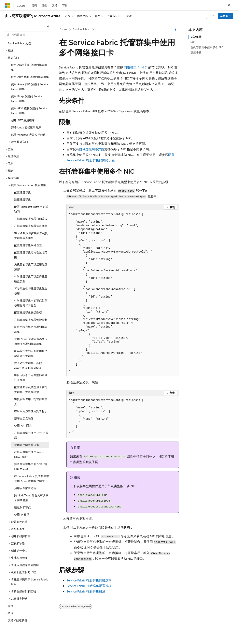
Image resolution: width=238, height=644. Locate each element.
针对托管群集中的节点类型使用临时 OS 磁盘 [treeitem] (31, 303)
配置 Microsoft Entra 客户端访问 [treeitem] (31, 209)
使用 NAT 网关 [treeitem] (23, 425)
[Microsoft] (7, 5)
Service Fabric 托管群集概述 (86, 591)
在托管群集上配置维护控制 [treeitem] (31, 320)
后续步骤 (196, 52)
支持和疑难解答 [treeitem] (18, 620)
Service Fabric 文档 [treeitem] (19, 43)
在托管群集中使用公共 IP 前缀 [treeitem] (31, 435)
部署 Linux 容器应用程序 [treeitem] (26, 127)
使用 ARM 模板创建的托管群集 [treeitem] (30, 77)
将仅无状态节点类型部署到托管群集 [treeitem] (31, 377)
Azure (63, 29)
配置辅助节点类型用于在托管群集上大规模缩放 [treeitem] (31, 389)
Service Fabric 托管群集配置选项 (89, 586)
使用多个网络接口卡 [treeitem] (27, 445)
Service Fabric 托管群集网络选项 (89, 580)
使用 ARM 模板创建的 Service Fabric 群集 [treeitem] (29, 111)
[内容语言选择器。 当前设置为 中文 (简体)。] (16, 637)
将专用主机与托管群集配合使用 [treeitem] (31, 291)
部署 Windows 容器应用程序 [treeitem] (28, 135)
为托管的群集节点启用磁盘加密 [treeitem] (31, 267)
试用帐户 (226, 16)
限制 (193, 42)
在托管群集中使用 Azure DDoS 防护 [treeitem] (29, 454)
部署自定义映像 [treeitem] (24, 418)
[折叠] (48, 26)
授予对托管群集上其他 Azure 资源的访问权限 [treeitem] (28, 365)
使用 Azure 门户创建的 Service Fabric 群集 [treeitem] (30, 87)
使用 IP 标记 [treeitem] (22, 514)
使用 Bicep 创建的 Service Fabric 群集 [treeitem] (27, 99)
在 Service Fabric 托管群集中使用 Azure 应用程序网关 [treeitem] (32, 478)
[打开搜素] (229, 5)
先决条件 (196, 37)
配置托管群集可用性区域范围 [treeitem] (31, 255)
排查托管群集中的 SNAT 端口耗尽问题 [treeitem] (31, 466)
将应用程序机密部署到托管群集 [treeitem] (31, 329)
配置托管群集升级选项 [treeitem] (28, 312)
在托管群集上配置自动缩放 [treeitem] (31, 219)
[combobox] (27, 35)
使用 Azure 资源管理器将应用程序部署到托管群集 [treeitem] (31, 341)
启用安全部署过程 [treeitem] (25, 488)
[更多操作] (176, 30)
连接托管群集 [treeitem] (22, 199)
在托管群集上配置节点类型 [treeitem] (31, 226)
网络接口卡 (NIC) (136, 67)
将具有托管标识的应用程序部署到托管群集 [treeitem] (31, 353)
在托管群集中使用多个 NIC (207, 47)
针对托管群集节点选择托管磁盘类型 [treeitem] (31, 279)
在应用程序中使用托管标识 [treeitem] (31, 411)
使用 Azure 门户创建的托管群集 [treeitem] (29, 67)
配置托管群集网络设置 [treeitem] (28, 245)
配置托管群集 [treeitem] (22, 192)
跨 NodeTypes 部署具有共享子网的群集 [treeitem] (31, 498)
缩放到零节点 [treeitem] (22, 507)
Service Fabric (81, 29)
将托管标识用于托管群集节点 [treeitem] (31, 402)
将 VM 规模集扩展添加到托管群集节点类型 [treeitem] (31, 236)
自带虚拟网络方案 (92, 149)
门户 (211, 16)
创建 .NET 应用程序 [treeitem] (23, 120)
